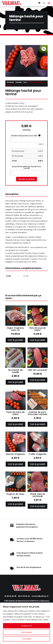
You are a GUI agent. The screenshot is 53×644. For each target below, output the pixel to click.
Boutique (10, 82)
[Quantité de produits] (26, 173)
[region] (26, 623)
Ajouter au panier (26, 179)
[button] (44, 49)
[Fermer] (50, 605)
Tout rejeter (26, 639)
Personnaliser (26, 632)
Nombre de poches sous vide (26, 136)
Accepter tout (26, 626)
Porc (25, 82)
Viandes (19, 82)
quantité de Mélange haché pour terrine (26, 168)
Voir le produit (15, 340)
